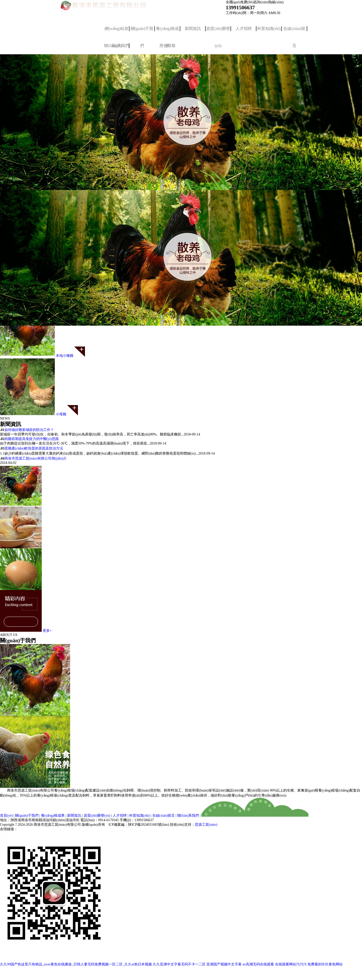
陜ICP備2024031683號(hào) (148, 825)
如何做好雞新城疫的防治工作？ (29, 430)
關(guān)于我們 (142, 32)
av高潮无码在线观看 (258, 964)
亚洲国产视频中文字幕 (224, 964)
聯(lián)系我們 (188, 816)
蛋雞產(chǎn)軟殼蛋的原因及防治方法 (34, 448)
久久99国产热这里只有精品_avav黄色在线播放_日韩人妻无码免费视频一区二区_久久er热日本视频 (76, 964)
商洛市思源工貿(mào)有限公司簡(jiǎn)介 (36, 458)
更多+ (47, 631)
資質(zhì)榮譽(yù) (218, 32)
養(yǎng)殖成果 (167, 32)
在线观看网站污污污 (291, 964)
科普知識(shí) (269, 29)
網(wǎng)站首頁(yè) (117, 32)
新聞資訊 (193, 29)
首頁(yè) (6, 816)
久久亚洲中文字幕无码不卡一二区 (179, 964)
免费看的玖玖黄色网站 (325, 964)
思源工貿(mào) (206, 825)
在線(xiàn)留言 (294, 32)
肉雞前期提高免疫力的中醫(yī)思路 (32, 439)
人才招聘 (244, 29)
